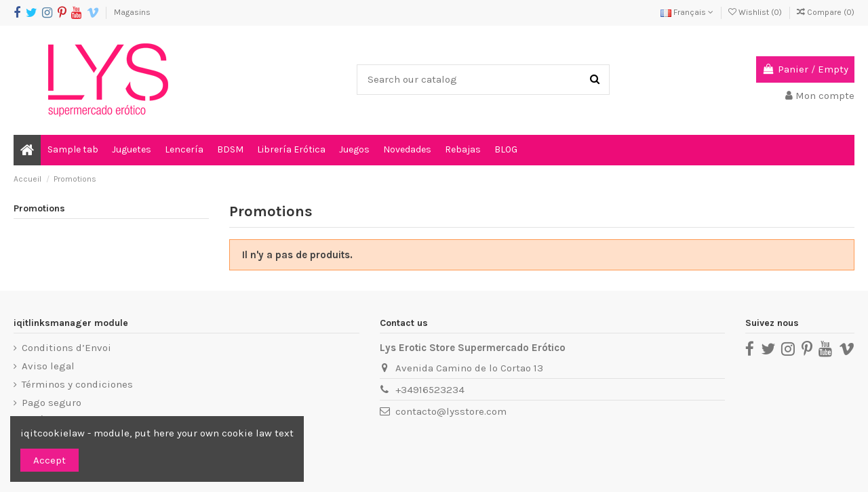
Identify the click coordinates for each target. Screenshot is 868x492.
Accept (50, 460)
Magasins (132, 12)
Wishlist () (756, 12)
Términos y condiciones (77, 384)
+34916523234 (430, 390)
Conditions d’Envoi (66, 348)
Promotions (39, 208)
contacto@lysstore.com (451, 411)
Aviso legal (48, 366)
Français (687, 12)
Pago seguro (52, 403)
